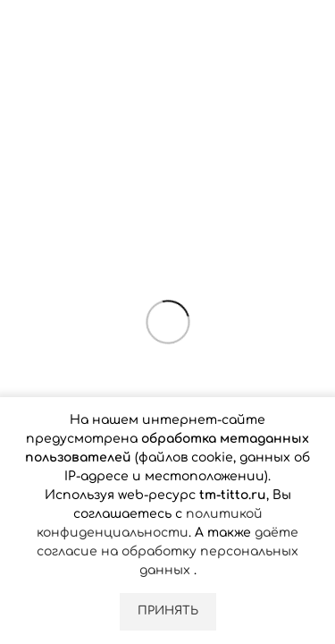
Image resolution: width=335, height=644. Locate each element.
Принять (168, 611)
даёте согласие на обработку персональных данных (167, 551)
